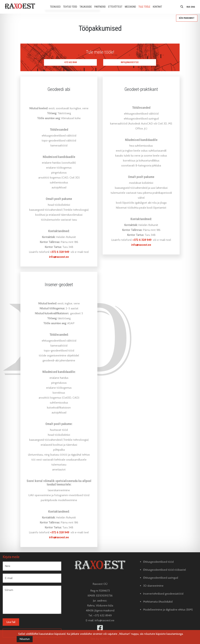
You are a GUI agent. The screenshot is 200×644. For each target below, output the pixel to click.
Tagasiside (86, 7)
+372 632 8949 (70, 62)
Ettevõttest (115, 7)
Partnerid (100, 7)
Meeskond (130, 7)
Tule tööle (144, 7)
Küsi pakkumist (187, 18)
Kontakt (157, 7)
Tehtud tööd (70, 7)
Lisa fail (11, 622)
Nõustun (25, 639)
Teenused (55, 7)
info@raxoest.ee (130, 62)
